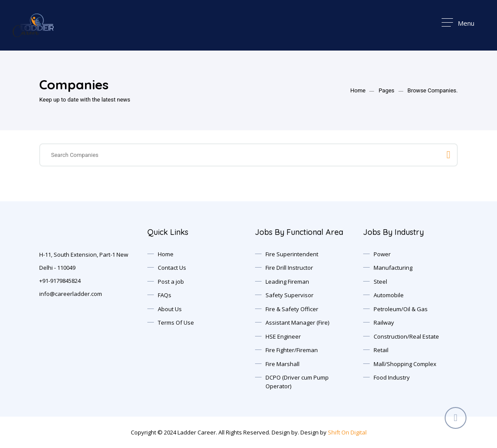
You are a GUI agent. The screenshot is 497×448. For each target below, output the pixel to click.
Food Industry (392, 377)
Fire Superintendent (292, 254)
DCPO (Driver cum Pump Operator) (297, 382)
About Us (170, 309)
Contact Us (172, 268)
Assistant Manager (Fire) (297, 322)
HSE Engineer (283, 336)
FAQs (165, 295)
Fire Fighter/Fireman (292, 350)
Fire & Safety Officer (292, 309)
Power (382, 254)
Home (358, 90)
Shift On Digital (347, 432)
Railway (384, 322)
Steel (380, 282)
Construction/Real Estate (406, 336)
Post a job (171, 282)
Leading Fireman (287, 282)
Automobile (389, 295)
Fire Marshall (283, 364)
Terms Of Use (176, 322)
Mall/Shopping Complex (405, 364)
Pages (386, 90)
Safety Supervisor (289, 295)
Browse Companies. (433, 90)
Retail (381, 350)
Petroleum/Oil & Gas (401, 309)
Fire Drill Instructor (289, 268)
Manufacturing (393, 268)
